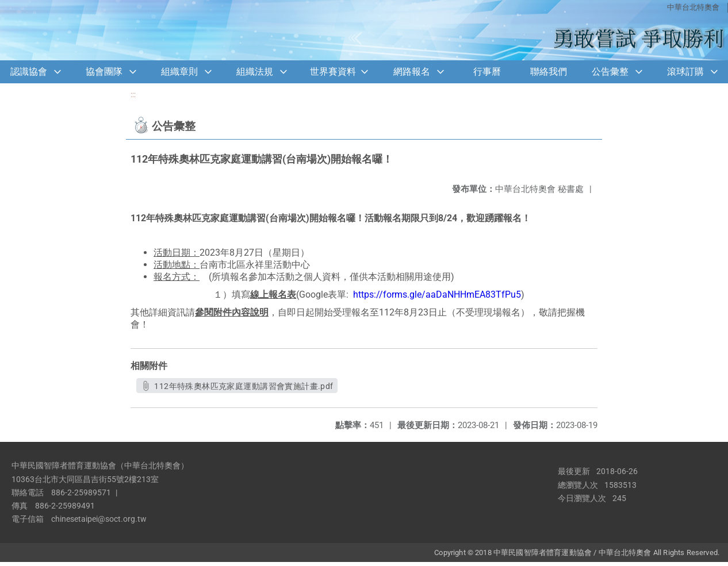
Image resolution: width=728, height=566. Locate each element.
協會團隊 (104, 72)
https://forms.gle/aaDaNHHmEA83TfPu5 (437, 294)
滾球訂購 (685, 72)
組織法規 (255, 72)
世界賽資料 (333, 72)
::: (133, 95)
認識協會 (29, 72)
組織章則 (179, 72)
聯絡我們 (549, 72)
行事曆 (487, 72)
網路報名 (412, 72)
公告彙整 (610, 72)
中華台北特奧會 (693, 7)
